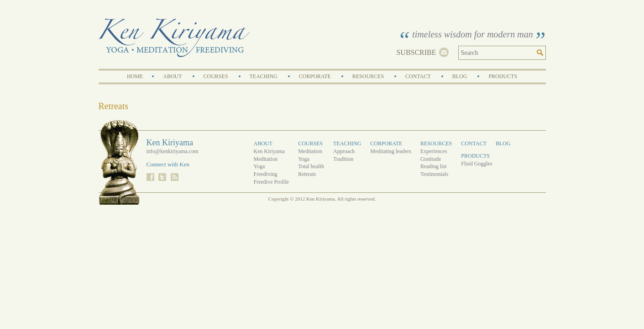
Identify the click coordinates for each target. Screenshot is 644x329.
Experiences (434, 151)
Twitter (162, 177)
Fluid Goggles (476, 164)
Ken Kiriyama (174, 38)
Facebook (150, 177)
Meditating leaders (391, 151)
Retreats (307, 174)
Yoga (259, 166)
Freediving (266, 174)
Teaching (264, 76)
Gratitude (431, 159)
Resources (368, 76)
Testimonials (434, 174)
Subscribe (416, 52)
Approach (344, 151)
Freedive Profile (272, 182)
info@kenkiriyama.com (173, 151)
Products (503, 76)
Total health (311, 166)
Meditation (266, 159)
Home (135, 76)
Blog (460, 76)
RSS (175, 177)
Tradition (343, 159)
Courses (216, 76)
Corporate (315, 76)
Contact (418, 76)
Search (541, 53)
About (172, 76)
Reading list (434, 166)
